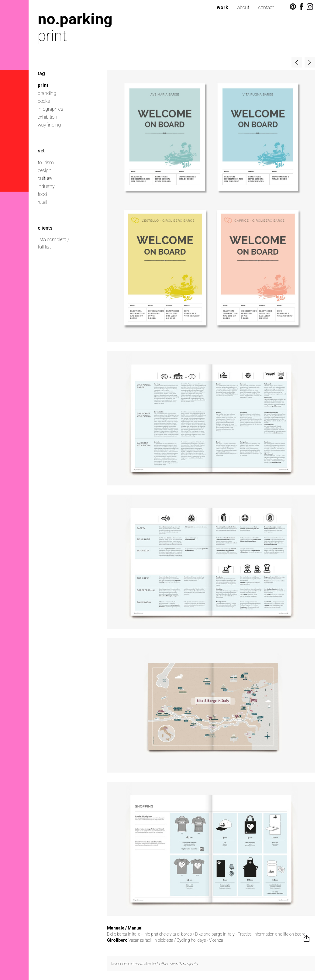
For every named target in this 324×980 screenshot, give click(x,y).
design (45, 170)
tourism (46, 163)
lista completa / (53, 240)
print (43, 85)
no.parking (75, 19)
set (41, 151)
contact (266, 7)
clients (45, 228)
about (243, 7)
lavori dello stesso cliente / (154, 964)
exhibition (47, 117)
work (222, 7)
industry (46, 186)
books (44, 101)
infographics (50, 109)
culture (45, 178)
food (42, 194)
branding (47, 93)
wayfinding (49, 125)
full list (44, 247)
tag (41, 73)
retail (42, 202)
